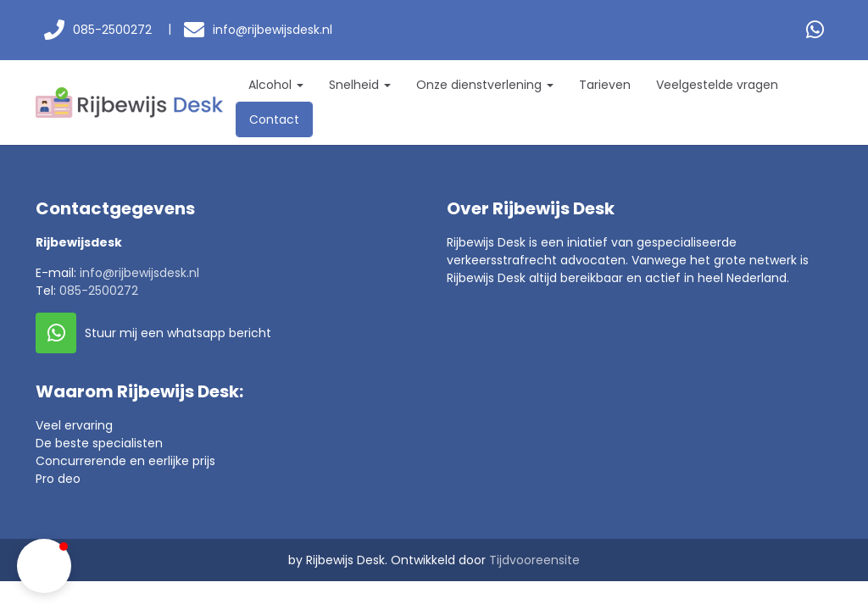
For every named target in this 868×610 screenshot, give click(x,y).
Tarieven (605, 85)
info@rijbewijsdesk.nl (139, 273)
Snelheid (360, 85)
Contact (274, 119)
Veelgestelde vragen (717, 85)
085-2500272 (99, 291)
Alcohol (276, 85)
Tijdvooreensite (534, 560)
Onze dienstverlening (485, 85)
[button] (44, 566)
